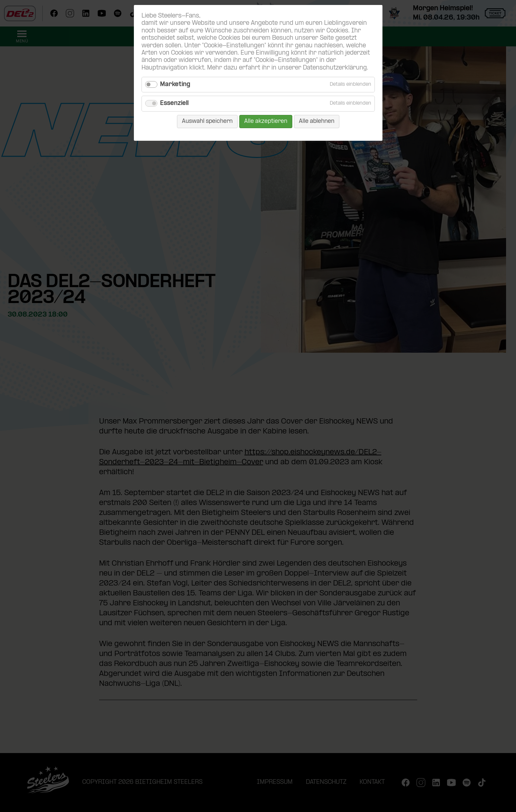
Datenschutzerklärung (335, 68)
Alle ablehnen (317, 121)
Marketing (175, 85)
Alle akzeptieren (266, 121)
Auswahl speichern (207, 121)
